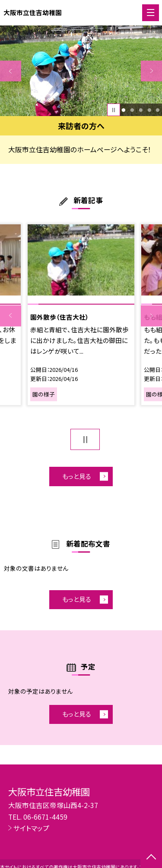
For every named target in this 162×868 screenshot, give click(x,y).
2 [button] (132, 110)
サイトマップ (31, 828)
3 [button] (141, 110)
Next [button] (151, 71)
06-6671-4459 (45, 817)
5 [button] (158, 110)
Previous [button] (11, 71)
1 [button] (124, 110)
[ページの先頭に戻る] (151, 858)
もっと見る (77, 476)
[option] (81, 71)
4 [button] (149, 110)
